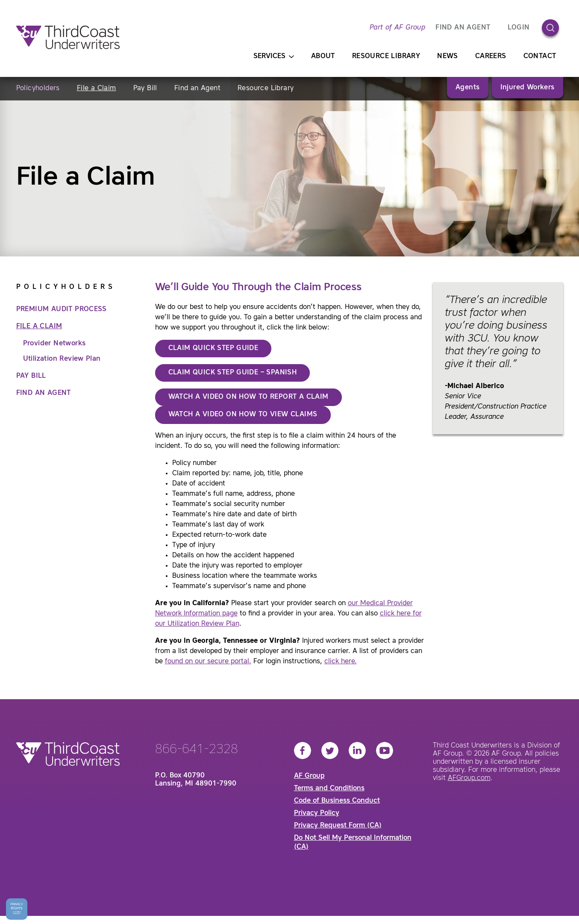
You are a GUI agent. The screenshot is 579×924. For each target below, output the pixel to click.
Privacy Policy (317, 813)
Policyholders (38, 88)
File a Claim (97, 88)
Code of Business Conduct (337, 801)
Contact (540, 56)
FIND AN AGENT (463, 28)
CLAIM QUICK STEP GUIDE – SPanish (233, 373)
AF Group (309, 776)
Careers (491, 56)
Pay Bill (145, 88)
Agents (467, 88)
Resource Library (386, 56)
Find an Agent (197, 88)
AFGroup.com (469, 778)
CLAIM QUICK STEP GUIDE (213, 348)
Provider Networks (54, 344)
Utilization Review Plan (62, 359)
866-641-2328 (197, 750)
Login (519, 28)
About (323, 56)
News (448, 56)
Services (274, 57)
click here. (341, 662)
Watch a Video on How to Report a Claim (248, 397)
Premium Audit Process (62, 309)
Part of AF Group (397, 28)
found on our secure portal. (208, 662)
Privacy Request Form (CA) (338, 826)
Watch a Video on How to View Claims (243, 415)
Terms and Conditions (329, 789)
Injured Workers (528, 88)
